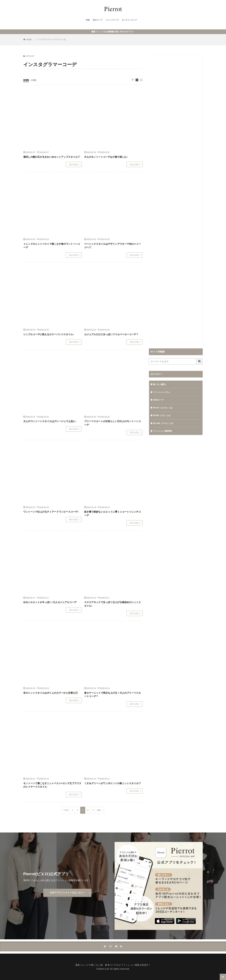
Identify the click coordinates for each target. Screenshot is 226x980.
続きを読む (74, 164)
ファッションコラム (163, 392)
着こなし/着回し (161, 384)
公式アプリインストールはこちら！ (67, 892)
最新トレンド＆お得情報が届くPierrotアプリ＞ (113, 31)
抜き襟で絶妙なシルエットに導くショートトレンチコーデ (113, 513)
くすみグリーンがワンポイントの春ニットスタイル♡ (113, 782)
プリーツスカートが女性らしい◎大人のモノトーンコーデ (113, 422)
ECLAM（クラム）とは (165, 425)
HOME (29, 39)
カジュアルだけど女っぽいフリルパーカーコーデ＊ (111, 334)
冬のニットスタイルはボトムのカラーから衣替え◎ (50, 692)
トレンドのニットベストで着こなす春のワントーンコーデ (52, 245)
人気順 (35, 79)
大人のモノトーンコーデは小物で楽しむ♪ (106, 156)
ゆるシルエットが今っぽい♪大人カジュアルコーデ (50, 602)
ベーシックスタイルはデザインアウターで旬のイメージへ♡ (113, 245)
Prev (67, 809)
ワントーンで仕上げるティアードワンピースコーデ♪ (51, 511)
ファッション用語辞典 (164, 433)
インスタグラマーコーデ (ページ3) (51, 39)
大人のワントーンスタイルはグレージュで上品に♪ (50, 421)
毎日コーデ (96, 21)
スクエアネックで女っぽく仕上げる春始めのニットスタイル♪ (113, 603)
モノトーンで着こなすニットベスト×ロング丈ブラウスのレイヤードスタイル (52, 784)
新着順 (27, 79)
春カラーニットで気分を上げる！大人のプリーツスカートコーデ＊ (113, 694)
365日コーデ (159, 400)
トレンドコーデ (112, 21)
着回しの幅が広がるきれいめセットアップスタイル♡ (52, 156)
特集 (85, 21)
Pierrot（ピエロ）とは (164, 408)
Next (99, 809)
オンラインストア (132, 21)
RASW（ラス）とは (163, 416)
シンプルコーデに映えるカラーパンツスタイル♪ (49, 334)
